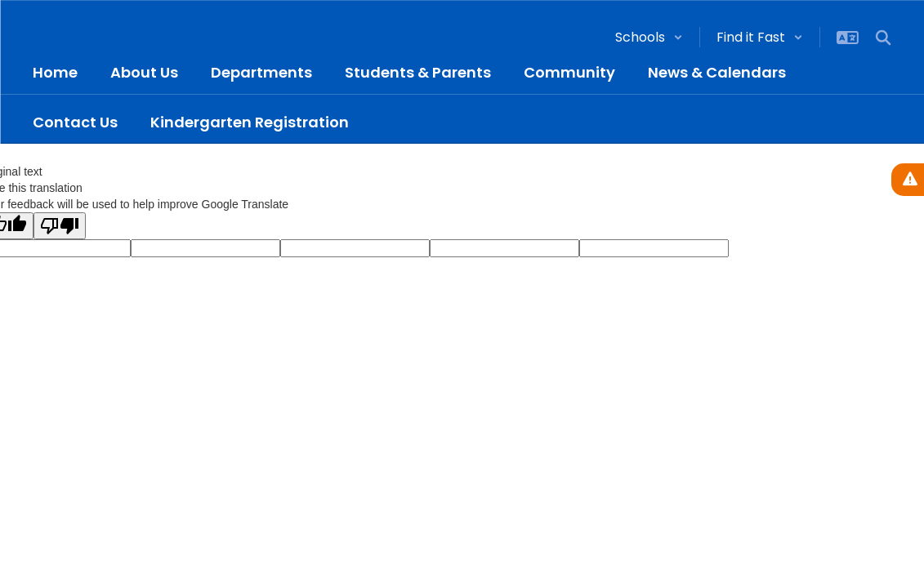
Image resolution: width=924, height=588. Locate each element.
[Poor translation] (60, 226)
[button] (649, 37)
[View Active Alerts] (908, 180)
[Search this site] (883, 38)
